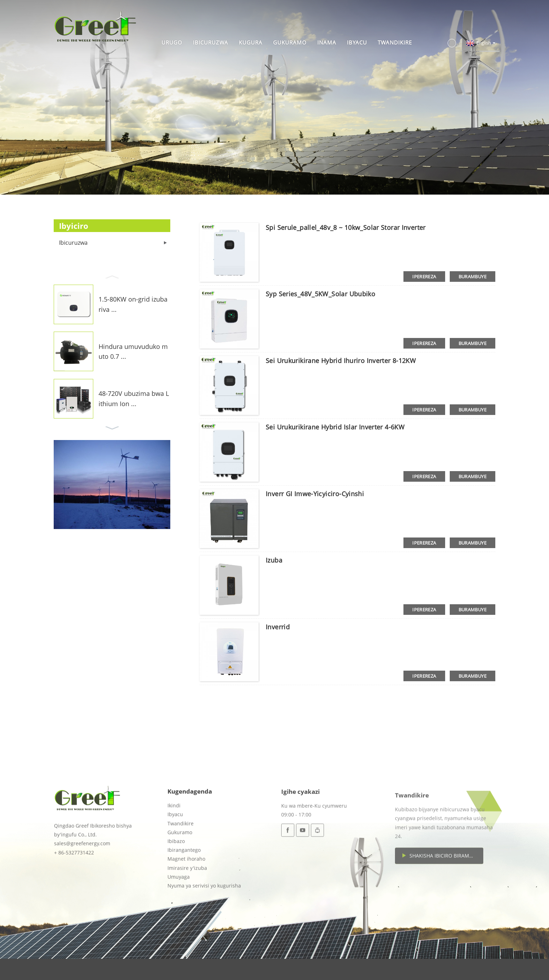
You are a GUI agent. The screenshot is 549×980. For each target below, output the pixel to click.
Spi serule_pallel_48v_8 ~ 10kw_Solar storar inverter (346, 227)
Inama (327, 42)
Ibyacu (357, 42)
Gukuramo (290, 42)
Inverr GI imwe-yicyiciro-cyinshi (315, 494)
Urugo (172, 42)
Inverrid (278, 627)
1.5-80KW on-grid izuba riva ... (133, 304)
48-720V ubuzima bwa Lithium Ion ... (134, 399)
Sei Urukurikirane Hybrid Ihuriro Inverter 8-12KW (341, 361)
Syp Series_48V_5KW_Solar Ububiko (320, 294)
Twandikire (395, 42)
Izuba (274, 560)
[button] (112, 276)
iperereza (424, 277)
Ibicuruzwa (211, 42)
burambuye (473, 277)
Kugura (251, 42)
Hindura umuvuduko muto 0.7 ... (133, 352)
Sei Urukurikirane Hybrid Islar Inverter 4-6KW (335, 427)
